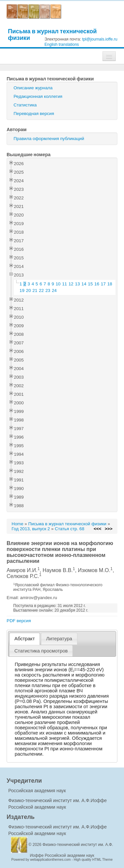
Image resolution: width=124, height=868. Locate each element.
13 (78, 284)
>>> (109, 529)
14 (84, 284)
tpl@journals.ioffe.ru (100, 39)
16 (97, 284)
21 (35, 290)
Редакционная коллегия (38, 96)
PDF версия (19, 621)
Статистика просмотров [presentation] (41, 651)
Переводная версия (34, 114)
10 (58, 284)
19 (22, 290)
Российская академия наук (37, 791)
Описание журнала (33, 88)
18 (110, 284)
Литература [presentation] (59, 639)
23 (48, 290)
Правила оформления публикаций (49, 139)
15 (90, 284)
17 (103, 284)
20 (29, 290)
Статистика (25, 105)
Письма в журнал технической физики (52, 34)
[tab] (25, 639)
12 (71, 284)
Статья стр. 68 (70, 529)
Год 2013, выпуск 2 (31, 529)
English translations (62, 44)
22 (41, 290)
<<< (97, 529)
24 (54, 290)
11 (65, 284)
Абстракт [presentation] (25, 639)
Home (18, 524)
